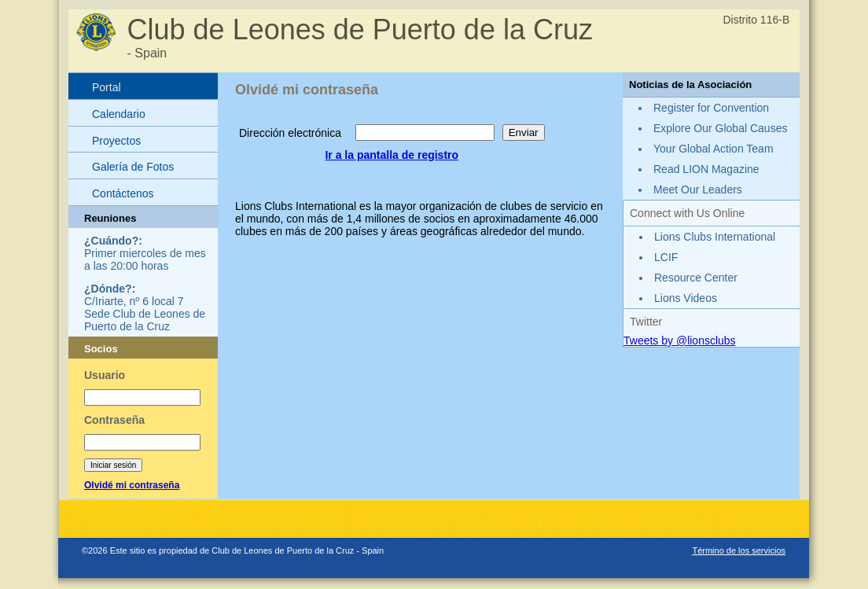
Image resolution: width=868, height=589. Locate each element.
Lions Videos (686, 298)
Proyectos (116, 141)
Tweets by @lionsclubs (680, 341)
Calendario (119, 114)
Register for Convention (711, 108)
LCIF (666, 257)
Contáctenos (123, 193)
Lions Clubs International (715, 237)
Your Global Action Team (714, 149)
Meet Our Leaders (698, 190)
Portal (107, 87)
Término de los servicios (739, 550)
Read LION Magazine (706, 169)
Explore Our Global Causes (720, 128)
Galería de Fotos (133, 167)
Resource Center (696, 278)
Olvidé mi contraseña (132, 485)
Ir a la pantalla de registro (392, 155)
